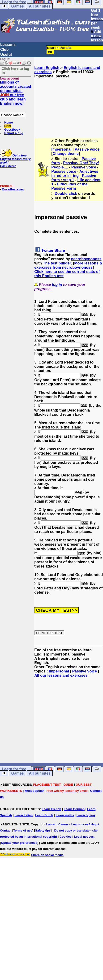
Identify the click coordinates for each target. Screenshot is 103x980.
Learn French (51, 809)
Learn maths (65, 815)
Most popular (34, 791)
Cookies (66, 837)
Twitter (47, 250)
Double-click (66, 194)
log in (57, 285)
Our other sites (13, 189)
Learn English (47, 68)
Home (9, 122)
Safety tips (43, 830)
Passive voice (87, 149)
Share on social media (47, 855)
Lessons (8, 45)
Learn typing (86, 815)
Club (4, 50)
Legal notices (84, 837)
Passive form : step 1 (74, 178)
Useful (6, 54)
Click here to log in (15, 70)
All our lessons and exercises (61, 675)
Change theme (66, 154)
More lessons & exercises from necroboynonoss (68, 265)
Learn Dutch (44, 815)
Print (8, 126)
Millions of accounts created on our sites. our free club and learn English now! (16, 93)
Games (17, 6)
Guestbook (12, 130)
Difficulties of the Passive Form (69, 186)
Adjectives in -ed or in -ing (75, 174)
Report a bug (14, 133)
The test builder (57, 263)
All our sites (40, 6)
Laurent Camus (58, 824)
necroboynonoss (86, 259)
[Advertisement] (69, 102)
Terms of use (23, 830)
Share (60, 250)
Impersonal (61, 149)
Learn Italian (24, 815)
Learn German (74, 809)
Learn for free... (16, 769)
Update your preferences (19, 843)
